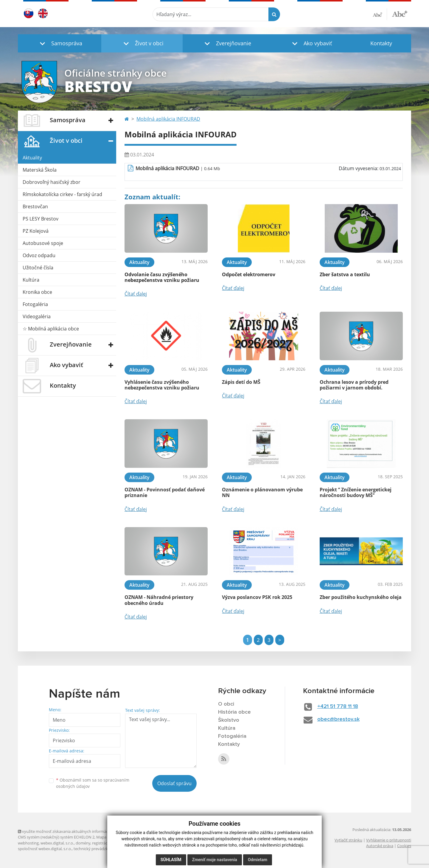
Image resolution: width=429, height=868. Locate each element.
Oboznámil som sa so (93, 783)
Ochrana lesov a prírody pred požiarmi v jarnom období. (354, 385)
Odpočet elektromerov (249, 274)
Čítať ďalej (136, 294)
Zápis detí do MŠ (241, 382)
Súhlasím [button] (171, 860)
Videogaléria (37, 316)
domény (83, 843)
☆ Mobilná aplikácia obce (51, 329)
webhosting (28, 843)
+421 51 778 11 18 (338, 706)
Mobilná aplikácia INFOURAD (168, 119)
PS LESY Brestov (41, 219)
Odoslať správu (174, 783)
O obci (226, 704)
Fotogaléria (35, 304)
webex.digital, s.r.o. (57, 843)
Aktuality (32, 158)
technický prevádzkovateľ (96, 849)
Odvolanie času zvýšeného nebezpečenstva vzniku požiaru (162, 277)
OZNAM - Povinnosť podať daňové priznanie (165, 492)
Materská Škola (40, 170)
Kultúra (31, 280)
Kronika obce (37, 292)
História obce (234, 712)
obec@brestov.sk (338, 719)
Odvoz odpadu (39, 255)
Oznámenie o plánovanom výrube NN (262, 492)
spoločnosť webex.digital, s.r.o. (45, 849)
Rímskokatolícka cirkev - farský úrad (62, 194)
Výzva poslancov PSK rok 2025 (257, 597)
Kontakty (381, 43)
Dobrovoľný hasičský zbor (52, 182)
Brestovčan (35, 206)
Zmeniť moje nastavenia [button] (215, 860)
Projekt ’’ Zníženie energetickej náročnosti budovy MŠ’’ (356, 492)
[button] (60, 43)
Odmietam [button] (258, 860)
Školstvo (229, 720)
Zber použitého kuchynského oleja (361, 597)
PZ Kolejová (36, 231)
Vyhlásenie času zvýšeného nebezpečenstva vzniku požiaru (162, 385)
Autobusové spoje (43, 243)
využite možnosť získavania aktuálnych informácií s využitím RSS (77, 831)
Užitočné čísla (38, 268)
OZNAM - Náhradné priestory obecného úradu (159, 600)
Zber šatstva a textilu (345, 274)
